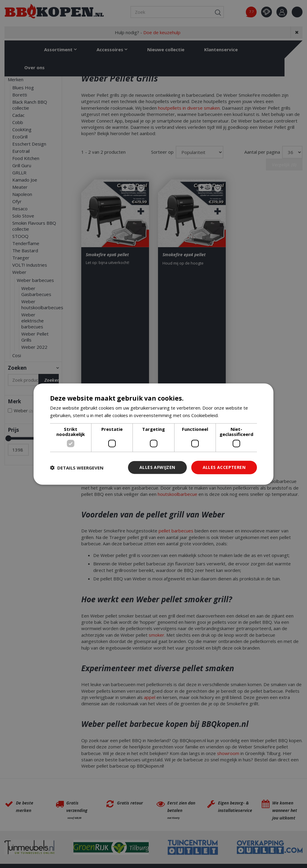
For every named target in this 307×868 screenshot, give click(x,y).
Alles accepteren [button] (224, 467)
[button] (77, 467)
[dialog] (153, 434)
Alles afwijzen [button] (157, 467)
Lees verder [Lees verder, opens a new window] (232, 415)
